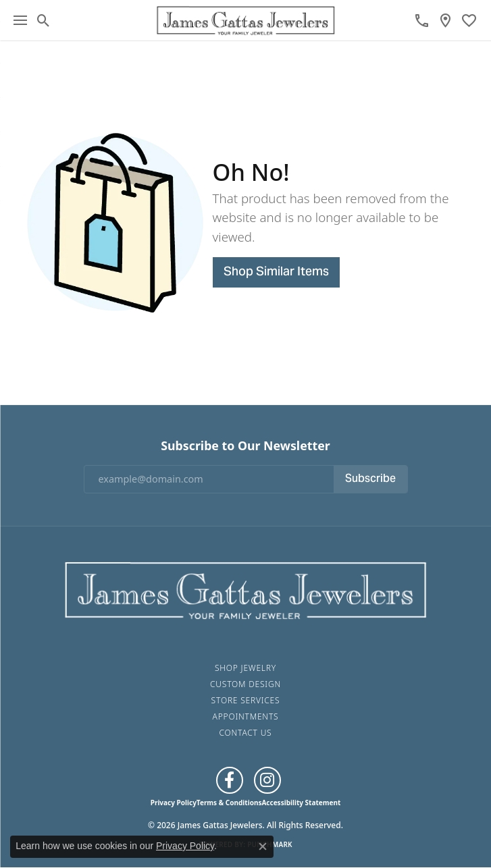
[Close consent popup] (263, 846)
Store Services (246, 700)
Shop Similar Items (276, 272)
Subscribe (370, 479)
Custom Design (245, 684)
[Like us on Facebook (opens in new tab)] (230, 780)
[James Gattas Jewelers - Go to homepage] (246, 589)
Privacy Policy (174, 803)
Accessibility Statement (301, 803)
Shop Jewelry (245, 668)
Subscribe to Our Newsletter (245, 446)
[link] (422, 20)
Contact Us (246, 733)
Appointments (246, 716)
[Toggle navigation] (20, 20)
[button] (44, 20)
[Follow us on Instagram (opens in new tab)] (267, 780)
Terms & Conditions (229, 803)
